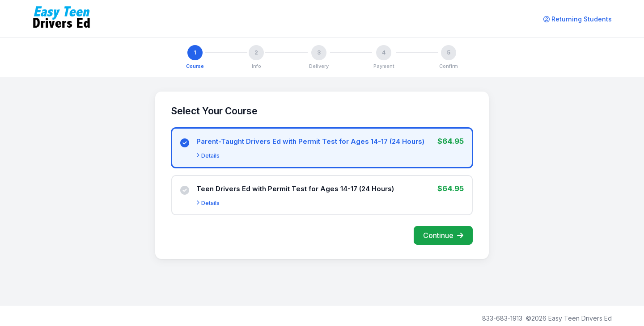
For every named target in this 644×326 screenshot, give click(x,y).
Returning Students (578, 19)
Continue (443, 235)
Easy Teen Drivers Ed (580, 318)
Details (208, 156)
